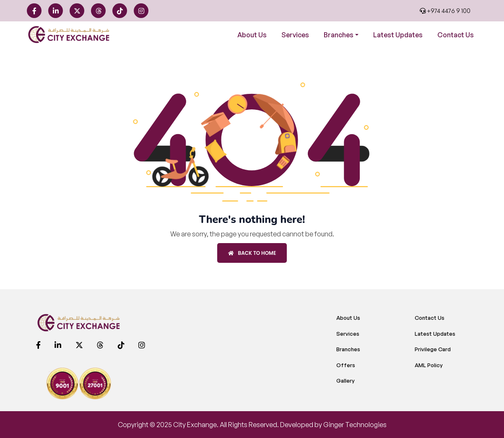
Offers (346, 365)
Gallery (346, 381)
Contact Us (456, 35)
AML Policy (429, 365)
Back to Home (252, 253)
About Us (252, 35)
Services (295, 35)
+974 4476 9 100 (445, 11)
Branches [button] (339, 35)
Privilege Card (433, 349)
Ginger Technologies (355, 425)
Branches (348, 349)
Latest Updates (398, 35)
